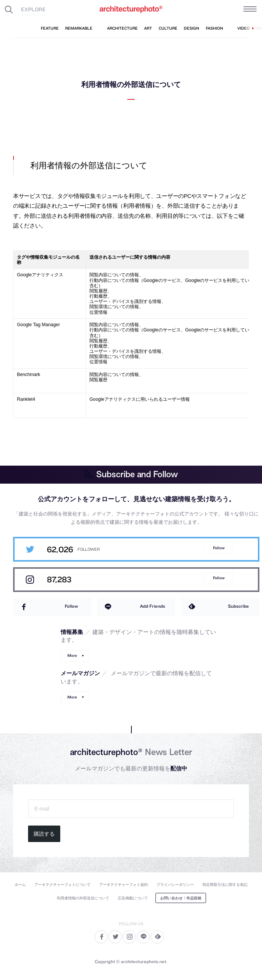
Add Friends (153, 606)
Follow (219, 548)
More (72, 656)
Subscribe (238, 606)
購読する (44, 834)
